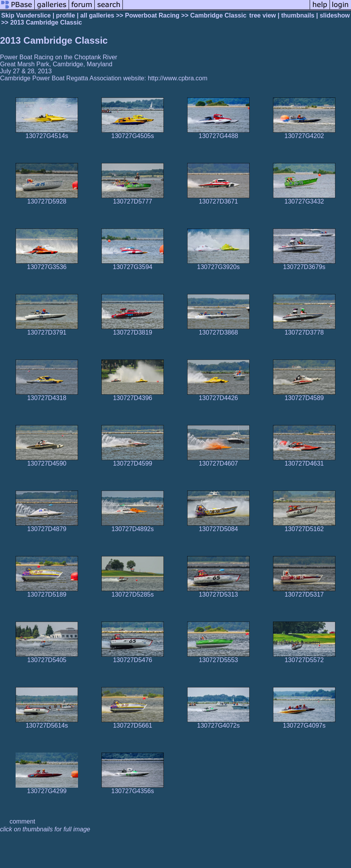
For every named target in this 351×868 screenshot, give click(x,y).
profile (66, 15)
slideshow (335, 15)
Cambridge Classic (218, 15)
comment (23, 821)
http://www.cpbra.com (178, 78)
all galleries (97, 15)
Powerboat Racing (152, 15)
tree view (262, 15)
